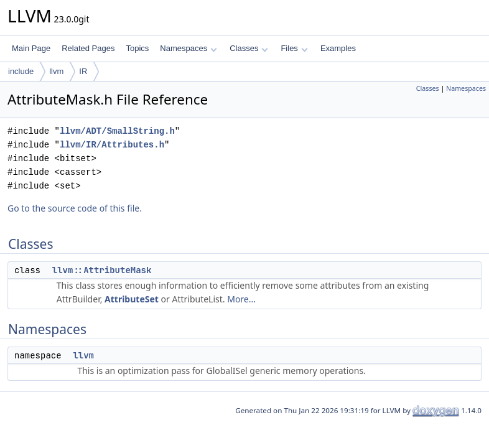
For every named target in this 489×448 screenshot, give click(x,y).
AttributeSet (132, 299)
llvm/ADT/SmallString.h (117, 131)
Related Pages (88, 48)
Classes (249, 48)
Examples (338, 48)
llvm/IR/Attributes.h (112, 145)
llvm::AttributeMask (102, 270)
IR (83, 71)
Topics (137, 48)
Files (294, 48)
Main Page (31, 48)
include (21, 71)
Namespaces (188, 48)
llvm (56, 71)
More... (241, 299)
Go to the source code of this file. (75, 208)
